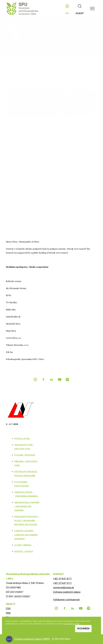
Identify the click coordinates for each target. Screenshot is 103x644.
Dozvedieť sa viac (71, 624)
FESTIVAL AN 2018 (22, 439)
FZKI (8, 609)
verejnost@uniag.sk (63, 588)
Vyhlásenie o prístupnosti (66, 600)
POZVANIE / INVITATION (25, 455)
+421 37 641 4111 (62, 579)
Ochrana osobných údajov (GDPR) (32, 639)
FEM (8, 613)
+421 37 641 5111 (62, 583)
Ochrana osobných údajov (67, 592)
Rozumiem (83, 628)
